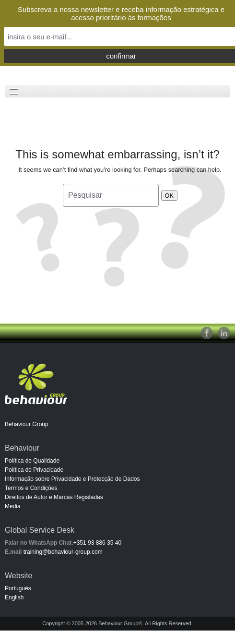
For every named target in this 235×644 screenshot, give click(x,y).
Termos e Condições (31, 488)
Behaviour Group (27, 424)
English (14, 597)
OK (170, 196)
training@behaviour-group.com (63, 552)
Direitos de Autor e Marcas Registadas (54, 497)
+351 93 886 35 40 (97, 543)
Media (13, 506)
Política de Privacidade (34, 470)
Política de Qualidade (32, 461)
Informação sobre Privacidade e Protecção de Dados (72, 479)
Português (18, 588)
